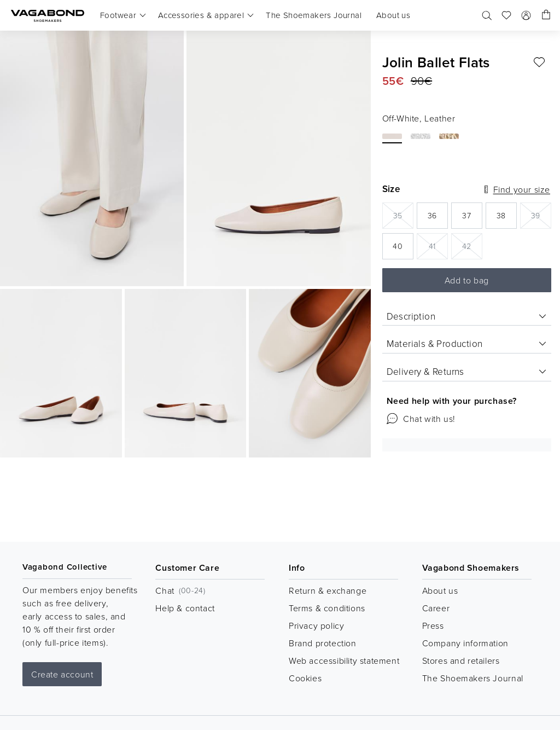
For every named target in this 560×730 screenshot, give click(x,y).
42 (472, 245)
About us (440, 590)
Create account (62, 674)
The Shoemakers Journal (473, 678)
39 (541, 215)
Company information (465, 643)
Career (436, 608)
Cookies (305, 678)
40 (403, 249)
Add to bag (467, 280)
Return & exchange (328, 590)
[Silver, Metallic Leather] (421, 136)
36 (438, 219)
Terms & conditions (327, 608)
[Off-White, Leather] (392, 136)
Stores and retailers (461, 661)
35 (403, 215)
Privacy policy (316, 625)
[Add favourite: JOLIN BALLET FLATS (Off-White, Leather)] (539, 62)
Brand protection (323, 643)
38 (507, 219)
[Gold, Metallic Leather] (449, 136)
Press (433, 625)
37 (472, 219)
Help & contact (185, 608)
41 (438, 245)
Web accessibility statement (344, 661)
